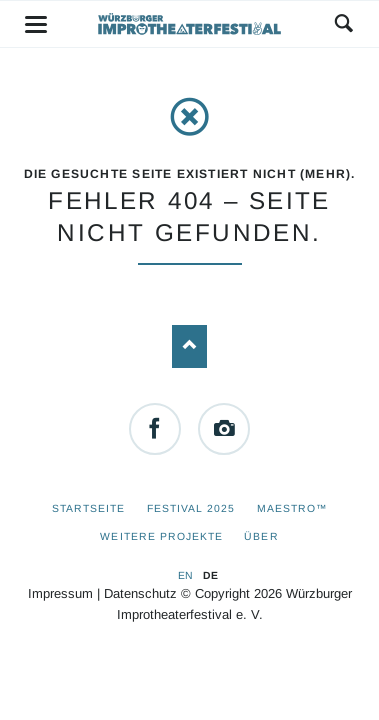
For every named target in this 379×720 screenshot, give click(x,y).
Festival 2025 (191, 508)
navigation (36, 24)
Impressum (60, 593)
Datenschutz (140, 593)
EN (185, 575)
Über (261, 536)
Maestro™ (292, 508)
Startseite (88, 508)
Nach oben (189, 346)
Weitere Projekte (161, 536)
